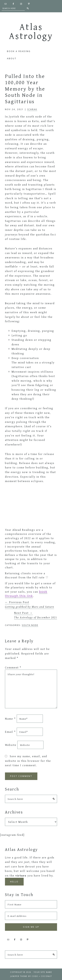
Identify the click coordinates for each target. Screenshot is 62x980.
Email (10, 732)
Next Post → (36, 615)
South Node (30, 625)
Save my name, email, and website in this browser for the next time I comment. (28, 761)
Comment (13, 667)
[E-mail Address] (31, 916)
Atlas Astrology (31, 31)
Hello (14, 882)
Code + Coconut (42, 976)
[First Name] (31, 904)
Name (10, 719)
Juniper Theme (19, 976)
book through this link (26, 594)
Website (11, 745)
